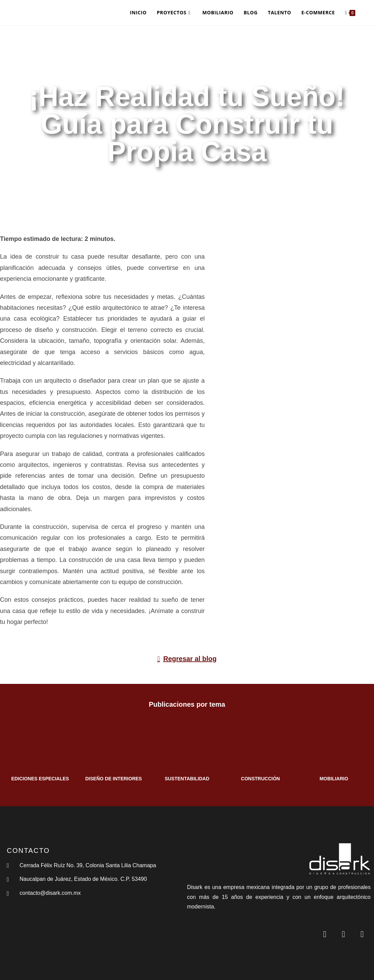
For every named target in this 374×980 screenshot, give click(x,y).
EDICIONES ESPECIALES (40, 779)
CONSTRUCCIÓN (260, 779)
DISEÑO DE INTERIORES (113, 779)
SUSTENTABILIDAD (187, 779)
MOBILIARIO (334, 779)
